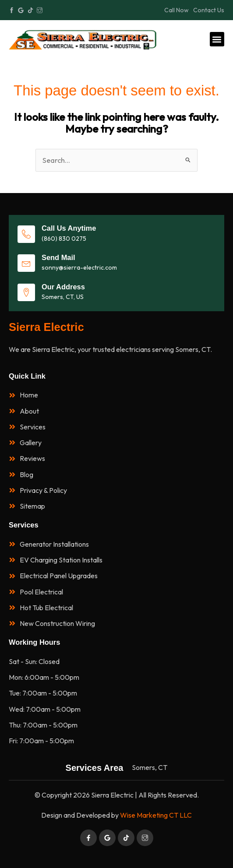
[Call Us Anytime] (26, 234)
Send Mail (58, 257)
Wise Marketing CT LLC (156, 815)
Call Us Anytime (69, 228)
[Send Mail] (26, 263)
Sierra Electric (46, 327)
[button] (217, 39)
